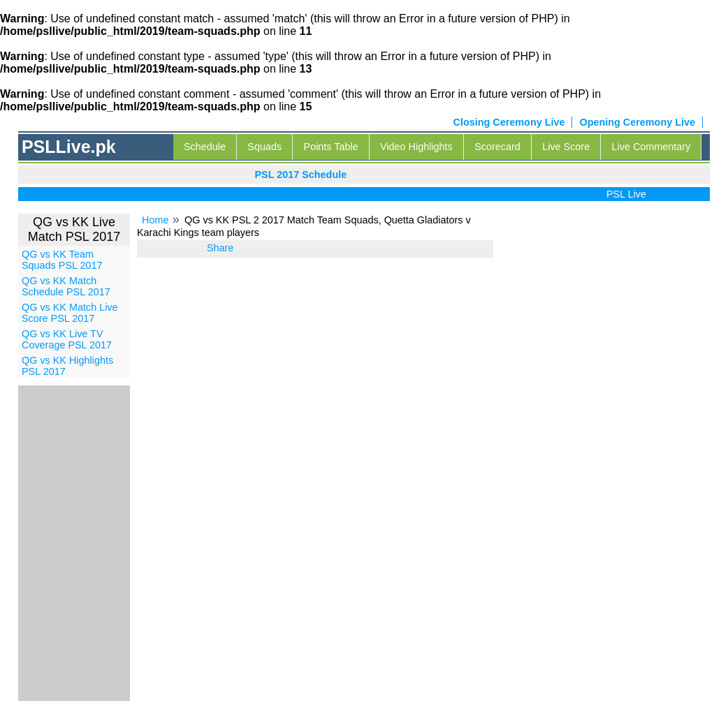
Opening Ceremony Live (637, 122)
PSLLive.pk (69, 147)
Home (155, 220)
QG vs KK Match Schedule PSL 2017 (66, 286)
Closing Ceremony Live (509, 122)
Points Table (331, 147)
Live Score (566, 147)
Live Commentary (651, 147)
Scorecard (497, 147)
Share (220, 248)
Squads (264, 147)
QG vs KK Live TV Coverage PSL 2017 (67, 339)
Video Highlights (416, 147)
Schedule (205, 147)
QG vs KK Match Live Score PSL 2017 (70, 313)
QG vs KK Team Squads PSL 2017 (62, 260)
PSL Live (629, 194)
